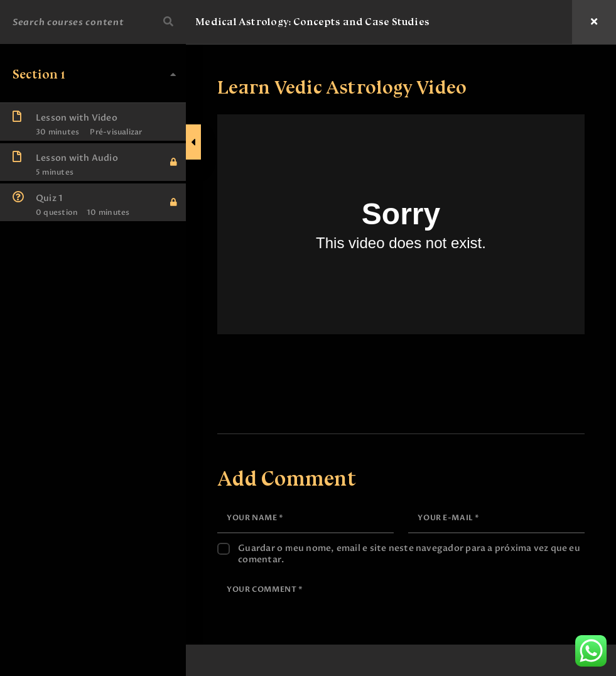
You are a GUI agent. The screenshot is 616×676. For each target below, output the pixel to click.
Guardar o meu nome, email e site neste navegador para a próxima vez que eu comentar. (412, 540)
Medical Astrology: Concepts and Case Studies (315, 22)
